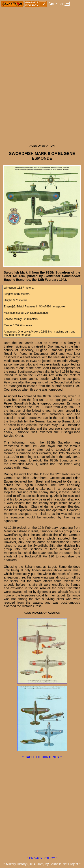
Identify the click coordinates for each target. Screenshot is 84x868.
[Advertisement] (42, 98)
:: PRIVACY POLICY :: (42, 858)
